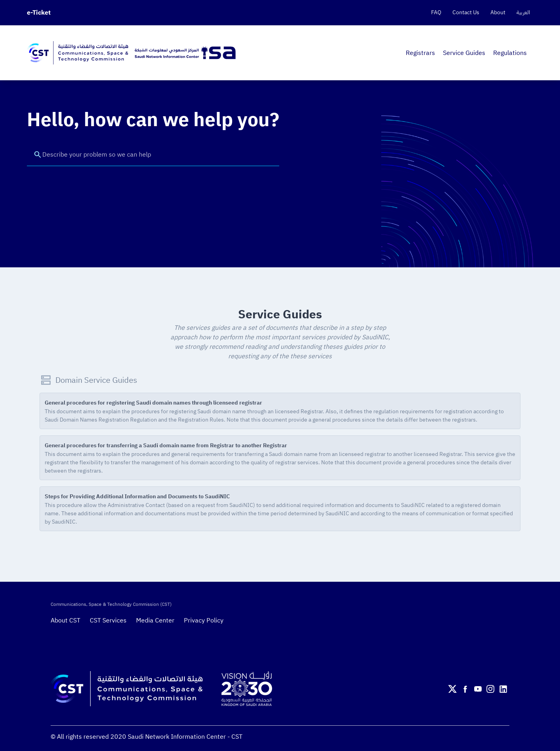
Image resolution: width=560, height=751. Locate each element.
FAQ (436, 13)
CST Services (108, 620)
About (498, 13)
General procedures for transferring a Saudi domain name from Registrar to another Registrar (166, 445)
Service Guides (464, 53)
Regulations (510, 53)
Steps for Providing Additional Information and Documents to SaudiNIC (137, 497)
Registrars (420, 53)
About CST (65, 620)
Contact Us (466, 13)
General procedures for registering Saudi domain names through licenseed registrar (153, 403)
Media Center (155, 620)
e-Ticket (39, 13)
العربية (523, 13)
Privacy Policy (204, 620)
